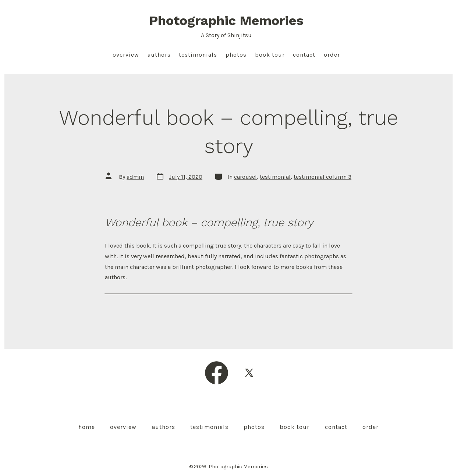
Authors (159, 55)
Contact (304, 55)
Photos (236, 55)
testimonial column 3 (323, 177)
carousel (245, 177)
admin (135, 177)
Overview (126, 55)
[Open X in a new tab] (249, 373)
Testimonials (198, 55)
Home (87, 427)
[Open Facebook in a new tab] (217, 373)
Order (332, 55)
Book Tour (270, 55)
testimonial (275, 177)
